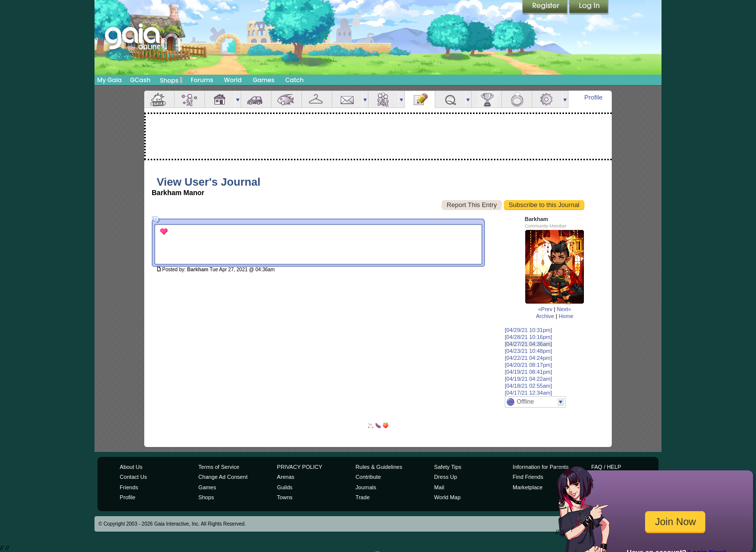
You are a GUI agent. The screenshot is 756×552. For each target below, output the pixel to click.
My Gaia (109, 80)
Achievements (486, 99)
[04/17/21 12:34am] (528, 393)
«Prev (545, 309)
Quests (450, 99)
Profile (594, 97)
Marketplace (528, 487)
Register (546, 7)
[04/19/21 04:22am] (528, 379)
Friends (383, 99)
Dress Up (446, 477)
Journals (366, 487)
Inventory (317, 99)
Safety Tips (448, 467)
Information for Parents (541, 467)
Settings (547, 99)
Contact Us (134, 477)
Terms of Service (219, 467)
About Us (131, 467)
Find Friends (528, 477)
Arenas (286, 477)
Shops (171, 80)
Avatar (189, 99)
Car (256, 99)
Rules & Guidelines (379, 467)
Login (589, 7)
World (233, 80)
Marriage (517, 99)
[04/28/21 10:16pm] (528, 337)
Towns (285, 497)
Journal (420, 99)
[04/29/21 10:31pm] (528, 330)
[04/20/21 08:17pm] (528, 365)
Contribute (368, 477)
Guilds (285, 487)
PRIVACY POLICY (300, 467)
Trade (363, 497)
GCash (141, 80)
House (220, 99)
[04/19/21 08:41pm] (528, 372)
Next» (564, 309)
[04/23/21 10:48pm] (528, 351)
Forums (202, 80)
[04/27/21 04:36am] (528, 344)
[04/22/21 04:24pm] (528, 358)
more (238, 99)
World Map (447, 497)
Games (264, 80)
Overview (159, 99)
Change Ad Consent (223, 477)
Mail (347, 99)
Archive (545, 316)
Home (566, 316)
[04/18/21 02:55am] (528, 386)
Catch (295, 80)
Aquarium (286, 99)
